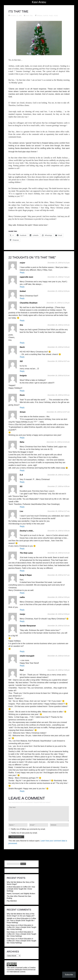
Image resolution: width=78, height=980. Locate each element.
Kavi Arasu (39, 2)
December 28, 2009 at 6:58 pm (59, 614)
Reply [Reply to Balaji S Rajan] (22, 593)
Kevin (22, 395)
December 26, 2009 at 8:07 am (59, 361)
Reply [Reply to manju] (22, 621)
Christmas (39, 15)
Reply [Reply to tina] (22, 343)
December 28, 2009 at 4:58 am (59, 531)
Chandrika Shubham (29, 303)
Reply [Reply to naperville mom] (22, 287)
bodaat (23, 291)
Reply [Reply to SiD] (22, 371)
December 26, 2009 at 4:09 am (59, 325)
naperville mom (26, 277)
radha (22, 597)
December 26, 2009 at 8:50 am (59, 395)
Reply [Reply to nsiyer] (22, 273)
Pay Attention (12, 901)
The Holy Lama (26, 553)
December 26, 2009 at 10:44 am (58, 442)
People (51, 15)
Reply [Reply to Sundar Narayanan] (22, 651)
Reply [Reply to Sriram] (22, 438)
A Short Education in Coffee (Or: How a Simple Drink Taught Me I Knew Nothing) (21, 889)
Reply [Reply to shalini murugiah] (22, 666)
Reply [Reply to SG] (22, 507)
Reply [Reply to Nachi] (22, 357)
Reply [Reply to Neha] (22, 470)
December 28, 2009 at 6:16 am (59, 553)
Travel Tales (29, 15)
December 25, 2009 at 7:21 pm (59, 277)
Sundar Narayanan (28, 626)
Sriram (23, 412)
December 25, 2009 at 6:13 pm (59, 263)
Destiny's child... (27, 531)
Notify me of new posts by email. (24, 833)
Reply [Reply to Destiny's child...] (22, 549)
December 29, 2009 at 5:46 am (59, 656)
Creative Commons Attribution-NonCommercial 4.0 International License (21, 970)
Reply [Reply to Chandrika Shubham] (22, 321)
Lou (21, 511)
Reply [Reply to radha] (22, 610)
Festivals (46, 15)
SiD (21, 361)
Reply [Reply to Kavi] (22, 791)
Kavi (22, 670)
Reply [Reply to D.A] (22, 482)
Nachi (22, 347)
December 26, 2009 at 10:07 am (58, 412)
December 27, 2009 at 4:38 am (59, 486)
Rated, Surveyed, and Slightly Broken (21, 893)
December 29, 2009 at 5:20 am (59, 626)
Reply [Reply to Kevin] (22, 408)
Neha (22, 442)
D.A (21, 475)
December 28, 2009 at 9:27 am (59, 575)
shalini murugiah (27, 656)
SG (21, 486)
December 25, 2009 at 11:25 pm (58, 303)
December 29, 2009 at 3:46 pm (59, 670)
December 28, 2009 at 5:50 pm (59, 597)
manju (22, 614)
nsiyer (22, 263)
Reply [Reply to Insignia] (22, 391)
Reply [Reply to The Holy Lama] (22, 571)
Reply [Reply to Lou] (22, 526)
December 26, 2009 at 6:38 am (59, 347)
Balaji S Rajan (26, 575)
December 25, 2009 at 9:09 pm (59, 291)
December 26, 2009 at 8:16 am (59, 376)
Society (56, 15)
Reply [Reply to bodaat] (22, 298)
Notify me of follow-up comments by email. (28, 829)
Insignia (23, 376)
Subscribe (69, 975)
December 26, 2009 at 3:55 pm (59, 475)
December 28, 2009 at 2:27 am (59, 511)
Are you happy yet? (27, 916)
